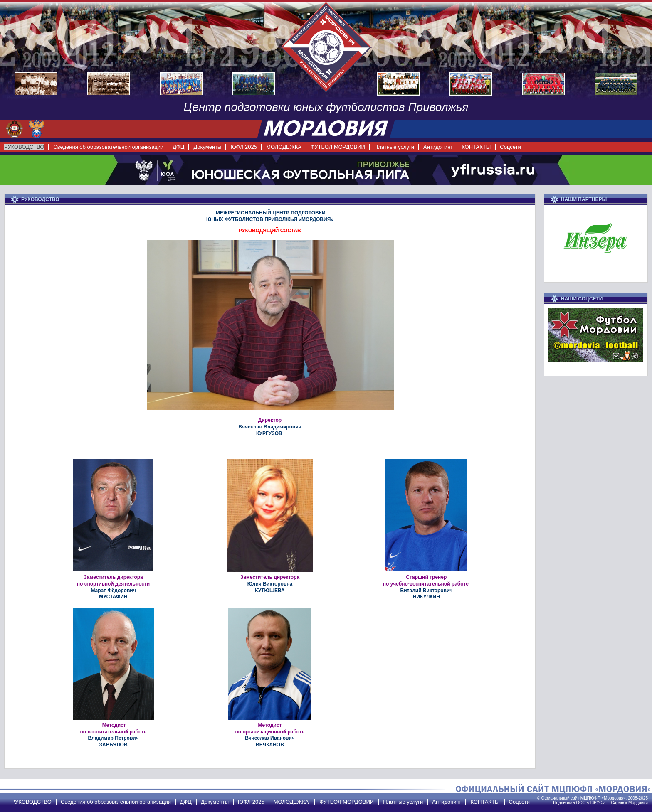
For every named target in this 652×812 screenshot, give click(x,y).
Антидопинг (438, 147)
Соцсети (510, 147)
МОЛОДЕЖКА (284, 147)
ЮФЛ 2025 (244, 147)
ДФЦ (178, 147)
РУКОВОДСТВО (24, 147)
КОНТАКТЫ (476, 147)
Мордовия (638, 803)
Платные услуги (394, 147)
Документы (207, 147)
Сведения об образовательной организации (108, 147)
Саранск (619, 803)
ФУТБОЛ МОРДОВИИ (338, 147)
